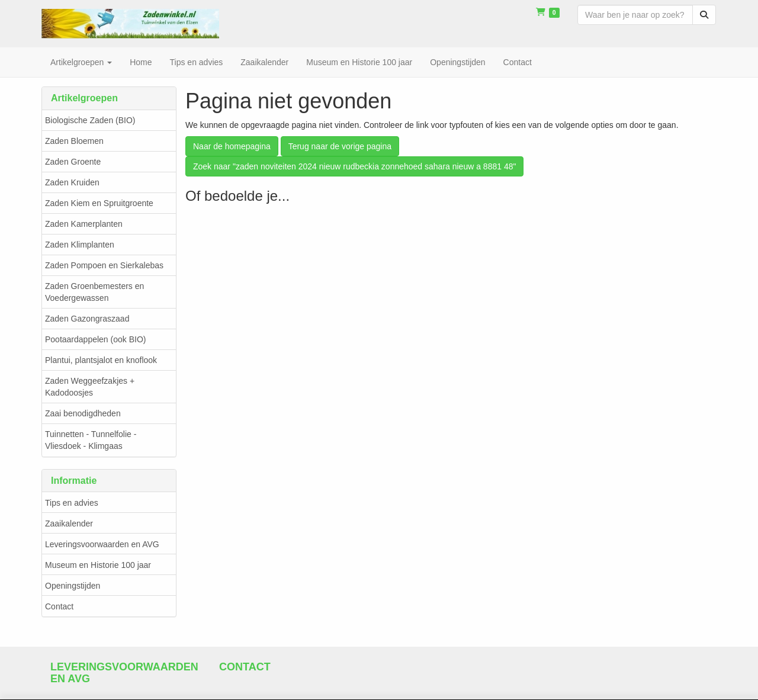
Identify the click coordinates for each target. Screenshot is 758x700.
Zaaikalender (69, 524)
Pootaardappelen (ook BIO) (95, 339)
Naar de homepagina (232, 146)
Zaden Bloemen (74, 141)
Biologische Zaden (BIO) (90, 120)
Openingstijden (73, 586)
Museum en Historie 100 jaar (98, 565)
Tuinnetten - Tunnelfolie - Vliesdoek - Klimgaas (91, 440)
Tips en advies (72, 503)
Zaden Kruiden (72, 182)
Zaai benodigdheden (83, 413)
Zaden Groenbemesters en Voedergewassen (94, 292)
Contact (59, 606)
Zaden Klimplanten (80, 245)
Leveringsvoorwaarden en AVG (102, 544)
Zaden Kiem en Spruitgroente (99, 203)
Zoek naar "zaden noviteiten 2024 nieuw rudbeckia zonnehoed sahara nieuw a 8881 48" (354, 166)
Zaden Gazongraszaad (87, 319)
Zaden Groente (73, 162)
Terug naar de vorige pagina (340, 146)
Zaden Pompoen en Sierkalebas (104, 265)
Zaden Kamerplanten (84, 224)
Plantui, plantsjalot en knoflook (101, 360)
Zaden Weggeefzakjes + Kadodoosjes (90, 387)
